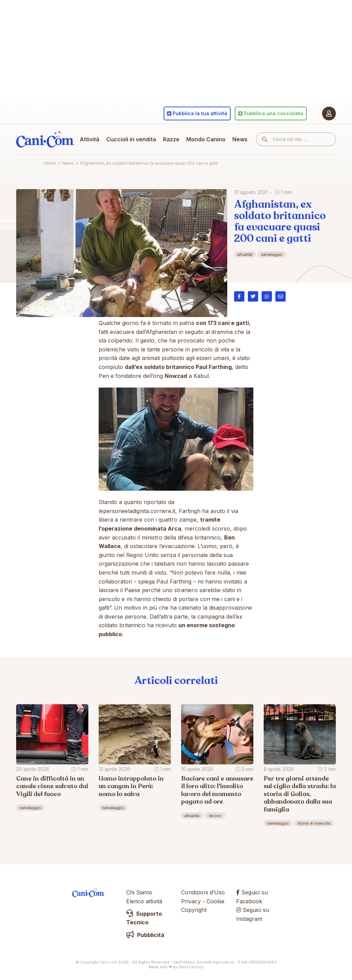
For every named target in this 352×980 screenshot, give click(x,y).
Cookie (216, 901)
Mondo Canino (206, 139)
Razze (171, 139)
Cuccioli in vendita (131, 139)
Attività (90, 139)
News (240, 139)
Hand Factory (191, 967)
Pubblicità (145, 935)
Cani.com (45, 139)
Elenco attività (144, 901)
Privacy (191, 901)
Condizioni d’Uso (203, 892)
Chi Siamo (139, 892)
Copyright (194, 910)
